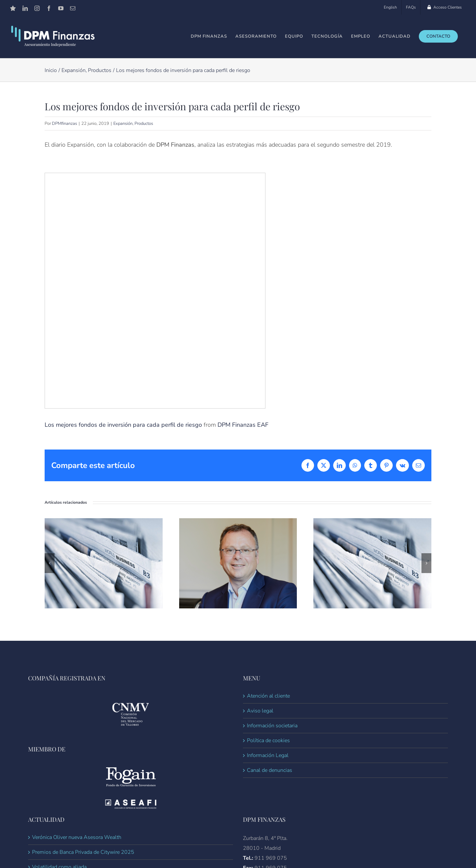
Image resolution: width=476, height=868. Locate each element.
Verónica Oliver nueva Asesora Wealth (77, 837)
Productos (144, 124)
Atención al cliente (268, 696)
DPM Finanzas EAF (243, 425)
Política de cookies (268, 741)
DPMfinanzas (64, 124)
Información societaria (272, 726)
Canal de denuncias (270, 770)
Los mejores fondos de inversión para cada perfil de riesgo (123, 425)
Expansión (123, 124)
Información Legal (268, 755)
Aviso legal (260, 711)
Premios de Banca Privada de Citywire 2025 (83, 852)
